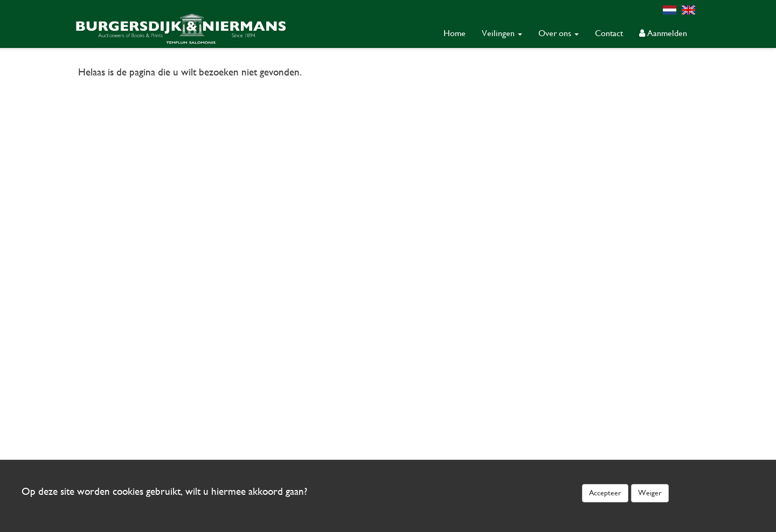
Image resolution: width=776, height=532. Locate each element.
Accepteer (605, 493)
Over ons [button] (559, 33)
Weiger (650, 493)
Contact (609, 33)
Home (455, 33)
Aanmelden (663, 33)
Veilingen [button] (502, 33)
